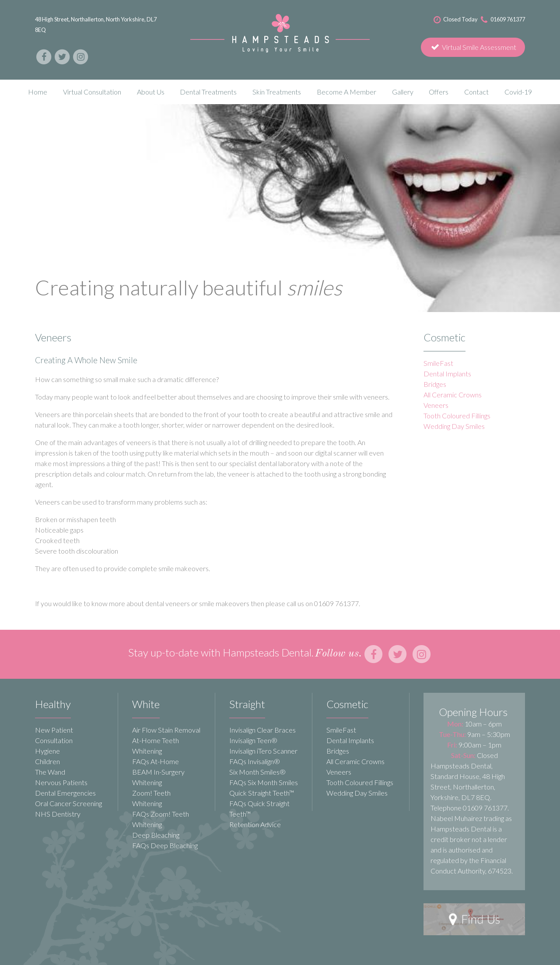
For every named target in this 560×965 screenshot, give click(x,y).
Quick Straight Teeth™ (262, 793)
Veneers (436, 405)
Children (47, 761)
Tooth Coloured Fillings (457, 416)
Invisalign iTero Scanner (263, 751)
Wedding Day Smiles (454, 426)
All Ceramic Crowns (453, 395)
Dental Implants (447, 374)
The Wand (50, 772)
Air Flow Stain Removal (166, 730)
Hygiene (47, 751)
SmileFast (438, 363)
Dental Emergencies (65, 793)
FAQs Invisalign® (255, 761)
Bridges (435, 384)
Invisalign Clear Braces (262, 730)
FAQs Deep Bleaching (165, 845)
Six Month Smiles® (257, 772)
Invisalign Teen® (253, 740)
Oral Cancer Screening (68, 803)
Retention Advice (255, 824)
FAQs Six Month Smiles (264, 782)
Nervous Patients (61, 782)
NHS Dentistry (58, 814)
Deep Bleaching (156, 835)
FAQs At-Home (156, 761)
